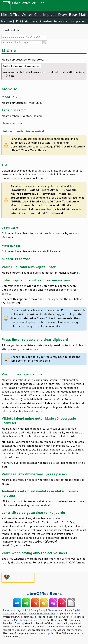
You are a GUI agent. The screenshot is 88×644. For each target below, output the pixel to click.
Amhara (31, 21)
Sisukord (8, 30)
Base (73, 14)
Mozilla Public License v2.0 (29, 620)
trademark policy (46, 633)
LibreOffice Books (44, 593)
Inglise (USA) (12, 21)
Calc (38, 14)
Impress (50, 14)
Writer (27, 14)
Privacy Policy (38, 610)
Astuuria (60, 21)
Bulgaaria (77, 21)
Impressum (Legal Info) (16, 610)
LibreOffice (10, 14)
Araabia (45, 21)
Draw (62, 14)
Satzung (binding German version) (37, 613)
